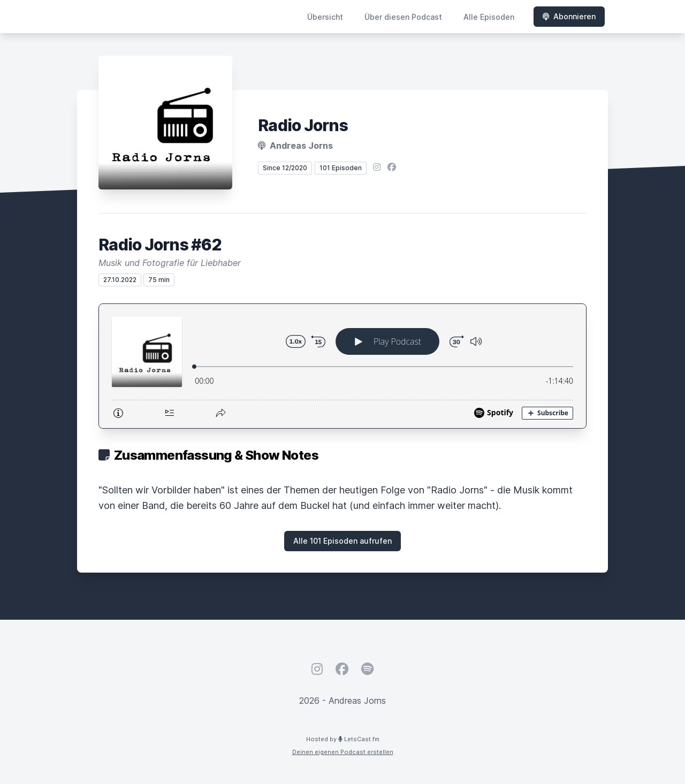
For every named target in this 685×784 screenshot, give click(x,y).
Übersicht (325, 17)
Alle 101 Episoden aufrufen (342, 541)
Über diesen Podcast (403, 17)
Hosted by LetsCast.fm (343, 739)
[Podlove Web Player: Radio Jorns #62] (342, 366)
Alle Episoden (489, 17)
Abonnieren (569, 16)
